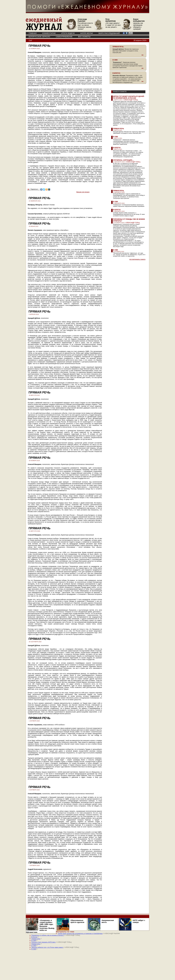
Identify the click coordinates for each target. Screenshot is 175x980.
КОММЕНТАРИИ (49, 33)
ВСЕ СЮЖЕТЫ (84, 37)
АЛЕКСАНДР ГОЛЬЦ (131, 100)
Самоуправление (64, 37)
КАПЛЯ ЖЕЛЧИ (87, 33)
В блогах (117, 148)
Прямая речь (119, 129)
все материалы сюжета (137, 259)
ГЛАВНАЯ (33, 33)
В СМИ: (115, 60)
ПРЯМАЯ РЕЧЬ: (118, 47)
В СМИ (115, 137)
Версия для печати (83, 192)
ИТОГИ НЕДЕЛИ (68, 33)
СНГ (30, 41)
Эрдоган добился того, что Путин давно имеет (47, 947)
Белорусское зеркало (39, 37)
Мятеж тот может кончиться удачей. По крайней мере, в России (129, 97)
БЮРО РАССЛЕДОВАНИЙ (109, 33)
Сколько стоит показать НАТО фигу (44, 942)
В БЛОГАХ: (117, 73)
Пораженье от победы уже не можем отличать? (48, 935)
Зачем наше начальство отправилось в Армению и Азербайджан (80, 934)
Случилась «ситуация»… (124, 160)
